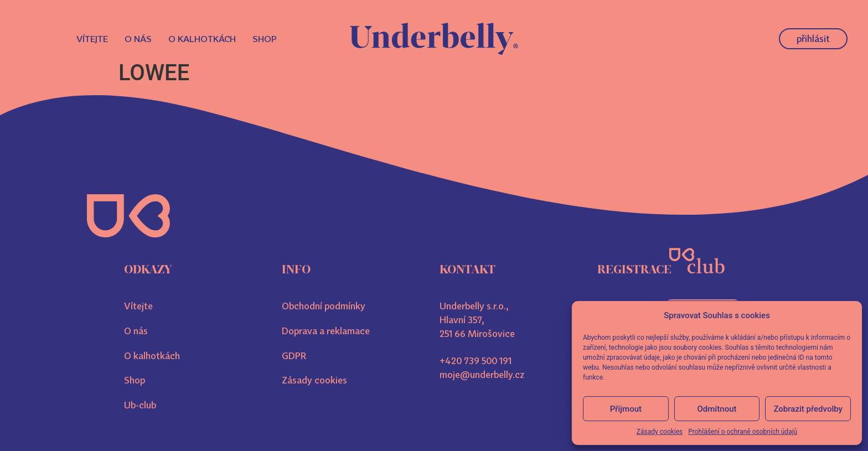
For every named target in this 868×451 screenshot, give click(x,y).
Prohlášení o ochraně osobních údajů (743, 432)
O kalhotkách (202, 39)
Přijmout (626, 409)
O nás (138, 39)
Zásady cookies (660, 432)
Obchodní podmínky (324, 306)
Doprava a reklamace (326, 331)
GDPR (294, 356)
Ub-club (140, 405)
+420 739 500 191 (476, 361)
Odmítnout (717, 409)
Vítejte (92, 39)
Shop (265, 39)
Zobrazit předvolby (808, 409)
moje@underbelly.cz (482, 375)
